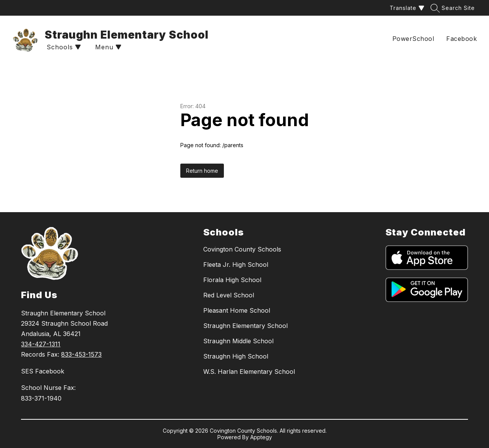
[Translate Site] (406, 8)
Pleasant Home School (237, 310)
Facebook (461, 39)
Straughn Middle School (238, 341)
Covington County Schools (242, 249)
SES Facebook (43, 371)
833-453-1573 (81, 354)
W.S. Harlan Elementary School (249, 372)
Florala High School (232, 280)
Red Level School (229, 295)
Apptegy (261, 437)
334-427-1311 (41, 344)
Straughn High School (236, 356)
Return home (202, 171)
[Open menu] (107, 47)
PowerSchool (413, 39)
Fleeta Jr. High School (236, 265)
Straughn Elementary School (245, 326)
